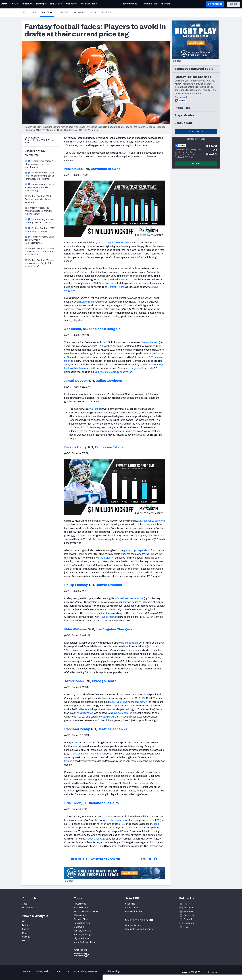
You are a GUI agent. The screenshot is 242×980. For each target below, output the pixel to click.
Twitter (188, 904)
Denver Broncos (109, 585)
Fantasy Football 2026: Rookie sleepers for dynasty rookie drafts (39, 199)
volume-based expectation (129, 598)
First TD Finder (81, 908)
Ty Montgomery (98, 754)
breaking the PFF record (115, 243)
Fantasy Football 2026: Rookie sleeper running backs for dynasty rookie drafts (40, 176)
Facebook (189, 915)
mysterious (95, 409)
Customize (216, 962)
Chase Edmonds (79, 754)
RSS (186, 927)
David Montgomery (135, 702)
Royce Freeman (108, 617)
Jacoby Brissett (94, 839)
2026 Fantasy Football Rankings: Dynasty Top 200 (39, 221)
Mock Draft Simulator (84, 942)
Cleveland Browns (106, 169)
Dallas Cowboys (109, 381)
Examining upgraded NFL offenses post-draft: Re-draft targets (40, 164)
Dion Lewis (153, 536)
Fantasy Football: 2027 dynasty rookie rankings (40, 230)
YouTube (188, 912)
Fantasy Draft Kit (82, 931)
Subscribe (130, 904)
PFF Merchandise (134, 912)
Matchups (79, 927)
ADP (125, 153)
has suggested (85, 713)
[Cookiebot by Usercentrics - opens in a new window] (20, 974)
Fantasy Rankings (83, 935)
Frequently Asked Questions (139, 929)
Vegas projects (104, 558)
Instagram (189, 908)
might (75, 743)
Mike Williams (75, 629)
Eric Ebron (73, 803)
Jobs (25, 904)
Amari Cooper (75, 381)
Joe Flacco (138, 613)
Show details (48, 974)
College (63, 12)
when (146, 694)
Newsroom (28, 908)
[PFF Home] (4, 4)
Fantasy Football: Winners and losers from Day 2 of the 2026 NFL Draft (40, 263)
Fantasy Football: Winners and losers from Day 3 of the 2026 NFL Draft (40, 252)
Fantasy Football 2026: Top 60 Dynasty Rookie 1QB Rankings (40, 188)
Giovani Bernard (150, 342)
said (105, 342)
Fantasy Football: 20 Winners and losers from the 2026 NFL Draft (39, 211)
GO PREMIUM (215, 4)
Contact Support (134, 925)
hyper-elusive (117, 702)
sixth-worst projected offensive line (113, 372)
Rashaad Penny (77, 729)
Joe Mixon (73, 329)
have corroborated (122, 713)
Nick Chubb (73, 169)
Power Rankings (82, 923)
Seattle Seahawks (112, 729)
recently (87, 780)
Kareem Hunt (87, 302)
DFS (94, 12)
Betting (106, 12)
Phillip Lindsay (76, 585)
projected (136, 368)
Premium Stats (81, 919)
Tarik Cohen (74, 681)
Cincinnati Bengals (105, 329)
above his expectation (116, 820)
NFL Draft (80, 12)
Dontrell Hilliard (116, 287)
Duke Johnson (106, 283)
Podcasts (189, 923)
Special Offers (132, 908)
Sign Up (196, 163)
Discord (188, 919)
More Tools (196, 132)
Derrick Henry (75, 447)
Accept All (216, 952)
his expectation (129, 643)
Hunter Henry (147, 661)
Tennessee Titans (109, 447)
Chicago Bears (104, 681)
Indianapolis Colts (104, 803)
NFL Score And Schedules (87, 912)
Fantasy (48, 12)
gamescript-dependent (137, 550)
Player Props (80, 904)
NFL (34, 12)
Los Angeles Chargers (114, 629)
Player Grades (81, 915)
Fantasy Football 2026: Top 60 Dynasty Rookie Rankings (40, 240)
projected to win (106, 717)
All (25, 12)
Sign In (234, 4)
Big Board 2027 (81, 938)
